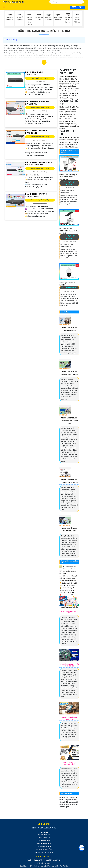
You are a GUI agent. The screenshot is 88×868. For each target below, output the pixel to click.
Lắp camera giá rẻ (44, 837)
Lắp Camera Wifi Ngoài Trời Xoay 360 (68, 124)
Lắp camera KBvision (68, 569)
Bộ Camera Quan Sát (68, 567)
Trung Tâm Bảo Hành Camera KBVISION (69, 530)
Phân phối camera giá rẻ (13, 2)
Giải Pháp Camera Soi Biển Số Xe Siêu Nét (69, 665)
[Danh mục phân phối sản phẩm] (4, 7)
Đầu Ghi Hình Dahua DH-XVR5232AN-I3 (37, 195)
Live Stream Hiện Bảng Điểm (69, 612)
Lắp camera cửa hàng (44, 846)
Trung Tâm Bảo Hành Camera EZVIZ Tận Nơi (69, 373)
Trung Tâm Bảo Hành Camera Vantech (69, 329)
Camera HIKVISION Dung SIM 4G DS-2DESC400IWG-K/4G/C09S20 (68, 177)
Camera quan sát (44, 834)
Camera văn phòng (44, 840)
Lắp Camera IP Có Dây (67, 590)
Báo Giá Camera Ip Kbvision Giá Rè (69, 764)
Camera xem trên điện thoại (44, 852)
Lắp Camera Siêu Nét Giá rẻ (68, 137)
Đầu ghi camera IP (66, 595)
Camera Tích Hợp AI (67, 588)
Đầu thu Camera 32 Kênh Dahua (44, 31)
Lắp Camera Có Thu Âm (68, 581)
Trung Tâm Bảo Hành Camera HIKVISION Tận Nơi (69, 421)
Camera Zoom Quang (67, 585)
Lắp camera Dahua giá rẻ (69, 576)
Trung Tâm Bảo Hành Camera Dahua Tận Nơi (69, 481)
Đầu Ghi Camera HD (67, 593)
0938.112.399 (78, 7)
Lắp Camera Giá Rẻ (67, 578)
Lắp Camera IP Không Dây (68, 583)
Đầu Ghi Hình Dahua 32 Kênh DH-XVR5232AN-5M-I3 (39, 163)
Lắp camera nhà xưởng (44, 849)
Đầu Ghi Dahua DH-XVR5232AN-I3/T (34, 73)
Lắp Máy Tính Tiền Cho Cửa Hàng (69, 718)
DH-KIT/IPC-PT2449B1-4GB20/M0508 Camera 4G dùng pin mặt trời (69, 231)
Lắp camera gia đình (44, 843)
